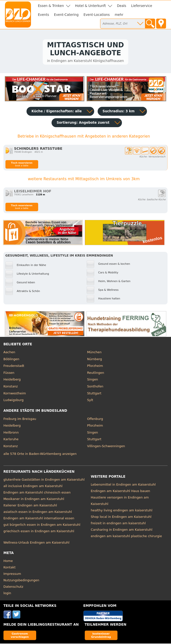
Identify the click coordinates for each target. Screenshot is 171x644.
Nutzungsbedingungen (21, 581)
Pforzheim (95, 366)
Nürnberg (95, 360)
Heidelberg (12, 380)
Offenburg (95, 419)
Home (8, 561)
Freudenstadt (14, 366)
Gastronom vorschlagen (20, 636)
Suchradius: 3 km (119, 112)
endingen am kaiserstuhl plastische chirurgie (126, 537)
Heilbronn (11, 433)
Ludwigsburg (14, 400)
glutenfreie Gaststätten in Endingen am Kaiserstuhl (44, 480)
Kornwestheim (15, 394)
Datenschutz (13, 587)
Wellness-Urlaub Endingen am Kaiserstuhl (36, 543)
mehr (119, 15)
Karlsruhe (11, 440)
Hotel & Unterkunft (90, 6)
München (94, 353)
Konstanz (11, 387)
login (7, 594)
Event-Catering (66, 15)
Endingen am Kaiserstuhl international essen (39, 519)
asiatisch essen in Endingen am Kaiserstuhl (38, 512)
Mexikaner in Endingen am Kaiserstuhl (34, 500)
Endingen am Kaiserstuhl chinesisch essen (37, 493)
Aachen (9, 353)
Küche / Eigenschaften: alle (57, 112)
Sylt (90, 400)
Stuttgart (94, 394)
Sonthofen (95, 387)
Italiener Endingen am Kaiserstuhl (30, 506)
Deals (122, 6)
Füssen (9, 373)
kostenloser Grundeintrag (101, 636)
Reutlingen (96, 373)
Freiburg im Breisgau (20, 419)
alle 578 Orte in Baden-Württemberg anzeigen (40, 454)
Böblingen (11, 360)
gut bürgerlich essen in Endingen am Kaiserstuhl (42, 525)
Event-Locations (97, 15)
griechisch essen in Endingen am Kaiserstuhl (39, 532)
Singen (93, 380)
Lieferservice (142, 6)
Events (43, 15)
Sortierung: (83, 123)
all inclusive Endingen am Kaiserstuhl (33, 487)
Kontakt (10, 568)
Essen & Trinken (51, 6)
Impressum (12, 574)
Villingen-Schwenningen (106, 447)
